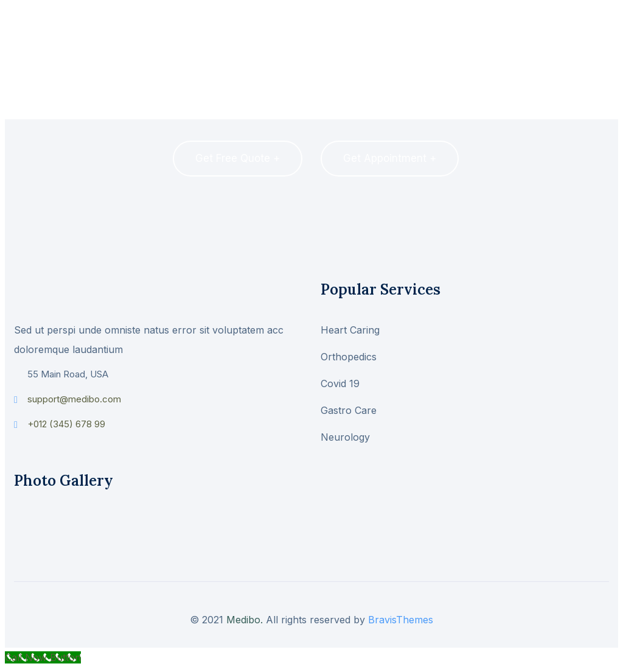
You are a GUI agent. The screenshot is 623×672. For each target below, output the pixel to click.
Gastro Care (349, 410)
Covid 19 (340, 383)
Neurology (345, 437)
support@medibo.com (74, 399)
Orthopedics (349, 357)
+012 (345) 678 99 (66, 424)
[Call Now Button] (43, 657)
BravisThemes (401, 620)
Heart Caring (350, 330)
